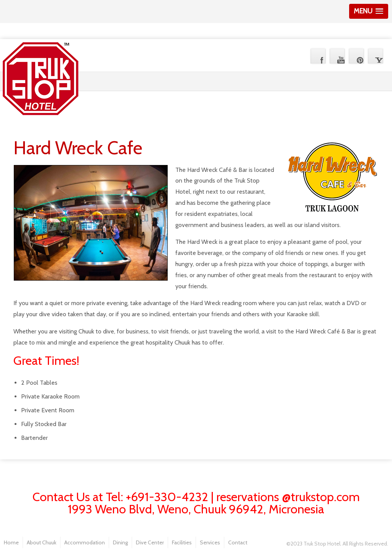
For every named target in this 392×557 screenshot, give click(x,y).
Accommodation (85, 542)
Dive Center (150, 542)
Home (11, 542)
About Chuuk (42, 542)
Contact (238, 542)
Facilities (182, 542)
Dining (120, 542)
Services (210, 542)
